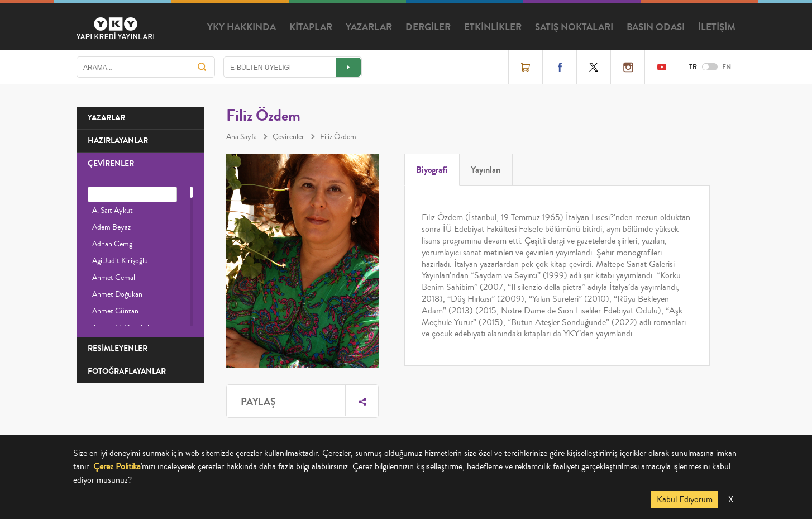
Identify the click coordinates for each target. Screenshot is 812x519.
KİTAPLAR (311, 27)
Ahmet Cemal (114, 278)
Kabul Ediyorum (685, 499)
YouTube (662, 67)
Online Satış (526, 67)
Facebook (560, 67)
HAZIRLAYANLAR (118, 141)
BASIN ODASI (656, 27)
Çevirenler (288, 137)
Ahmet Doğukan (117, 294)
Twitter (594, 67)
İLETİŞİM (717, 27)
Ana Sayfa (242, 137)
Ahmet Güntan (115, 311)
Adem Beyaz (111, 227)
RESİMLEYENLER (118, 348)
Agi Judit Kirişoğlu (120, 261)
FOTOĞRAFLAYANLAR (127, 371)
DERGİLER (428, 27)
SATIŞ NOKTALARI (574, 27)
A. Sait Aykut (113, 211)
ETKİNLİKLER (493, 27)
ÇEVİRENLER (111, 163)
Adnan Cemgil (114, 244)
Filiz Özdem (338, 137)
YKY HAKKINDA (242, 27)
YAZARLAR (369, 27)
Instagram (628, 67)
